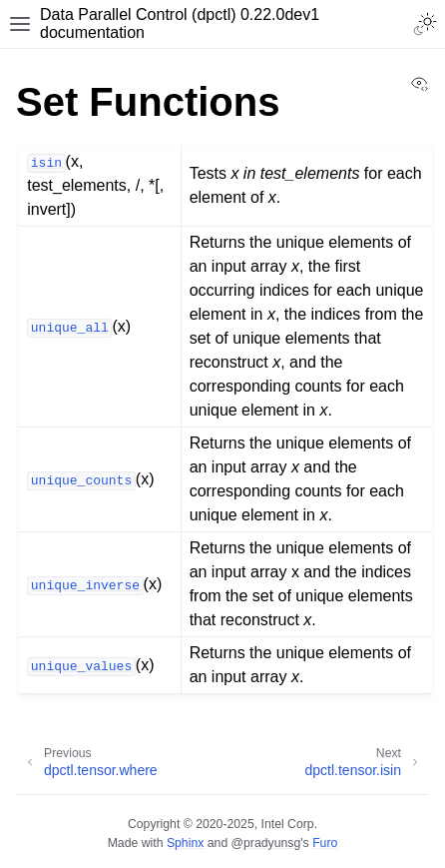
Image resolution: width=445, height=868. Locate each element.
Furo (325, 843)
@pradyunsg (266, 843)
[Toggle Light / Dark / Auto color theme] (425, 24)
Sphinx (185, 843)
